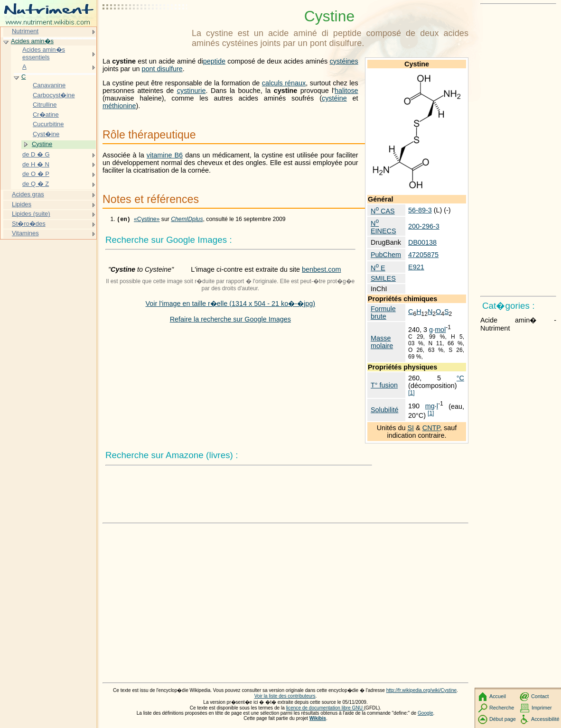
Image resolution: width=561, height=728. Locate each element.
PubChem (386, 255)
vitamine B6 (165, 155)
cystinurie (192, 91)
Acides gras (28, 194)
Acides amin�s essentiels (44, 53)
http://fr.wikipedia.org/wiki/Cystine (421, 690)
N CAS (383, 211)
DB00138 (422, 242)
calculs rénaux (284, 83)
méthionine (119, 106)
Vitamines (25, 233)
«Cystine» (147, 220)
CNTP (431, 428)
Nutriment (25, 31)
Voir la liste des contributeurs (285, 696)
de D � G (36, 154)
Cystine (42, 144)
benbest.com (321, 270)
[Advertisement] (145, 31)
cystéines (344, 61)
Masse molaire (382, 342)
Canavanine (49, 85)
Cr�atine (46, 115)
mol (440, 330)
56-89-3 (420, 210)
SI (411, 428)
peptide (214, 61)
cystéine (334, 98)
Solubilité (384, 410)
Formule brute (383, 313)
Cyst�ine (46, 134)
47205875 (423, 255)
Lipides (22, 204)
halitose (346, 91)
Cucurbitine (48, 124)
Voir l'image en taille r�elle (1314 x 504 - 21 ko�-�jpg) (231, 304)
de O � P (36, 174)
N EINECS (383, 227)
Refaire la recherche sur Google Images (230, 320)
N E (378, 268)
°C (460, 378)
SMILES (383, 278)
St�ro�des (29, 224)
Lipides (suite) (31, 214)
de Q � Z (36, 184)
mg (430, 406)
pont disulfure (162, 69)
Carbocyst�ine (54, 95)
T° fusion (384, 385)
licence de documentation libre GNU (325, 708)
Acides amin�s (32, 41)
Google (425, 713)
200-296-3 (424, 226)
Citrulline (45, 105)
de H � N (36, 164)
